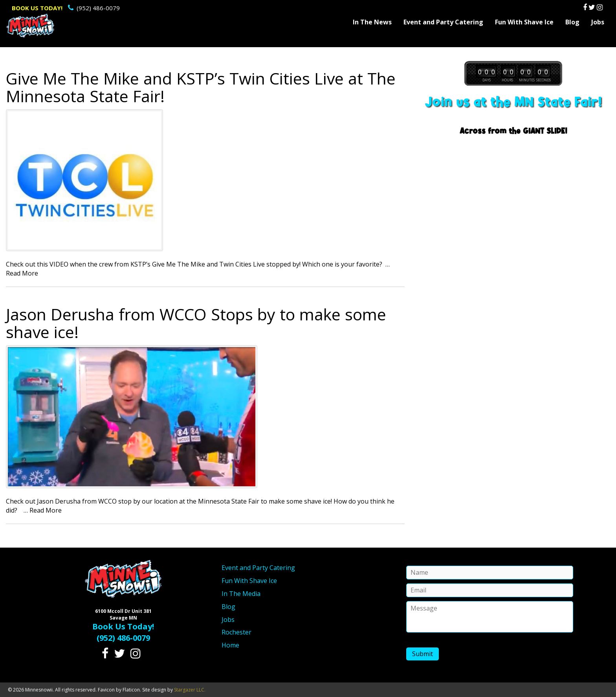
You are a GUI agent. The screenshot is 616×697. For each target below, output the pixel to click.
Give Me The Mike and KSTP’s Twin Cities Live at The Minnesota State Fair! (201, 87)
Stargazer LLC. (190, 690)
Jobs (598, 22)
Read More (22, 273)
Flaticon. (132, 690)
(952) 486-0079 (66, 8)
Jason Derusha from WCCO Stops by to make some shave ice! (196, 323)
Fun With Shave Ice (524, 22)
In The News (372, 22)
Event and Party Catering (443, 22)
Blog (572, 22)
